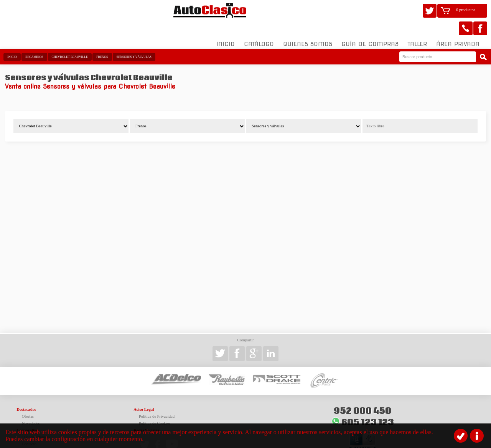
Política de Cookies (155, 406)
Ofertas (28, 399)
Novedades (31, 406)
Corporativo (27, 413)
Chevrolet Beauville (70, 39)
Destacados (26, 392)
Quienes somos (308, 26)
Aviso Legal (144, 392)
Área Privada (458, 26)
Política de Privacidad (157, 399)
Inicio (226, 26)
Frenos (102, 39)
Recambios (34, 39)
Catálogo (259, 26)
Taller (417, 26)
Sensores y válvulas (134, 39)
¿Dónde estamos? (36, 419)
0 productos (466, 10)
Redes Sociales (146, 413)
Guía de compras (370, 26)
